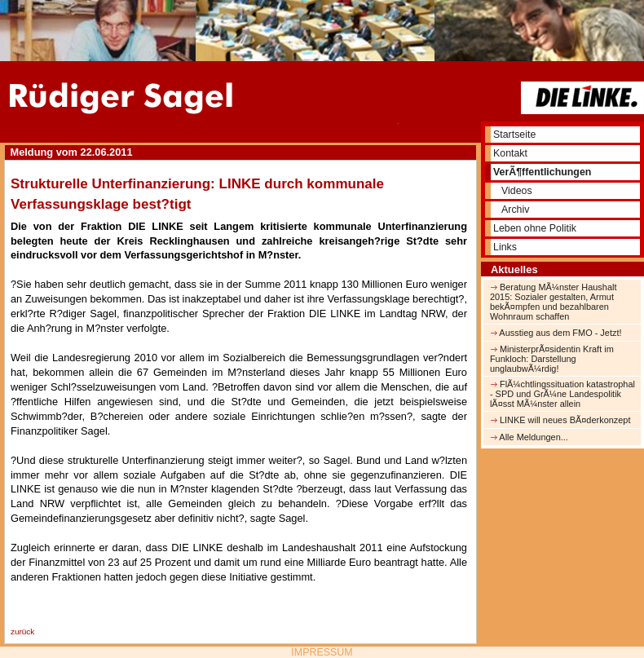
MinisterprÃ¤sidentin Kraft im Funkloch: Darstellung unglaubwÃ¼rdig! (552, 359)
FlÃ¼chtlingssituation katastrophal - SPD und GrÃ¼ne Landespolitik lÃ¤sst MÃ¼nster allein (562, 394)
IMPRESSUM (322, 652)
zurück (22, 632)
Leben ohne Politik (535, 228)
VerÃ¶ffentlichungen (542, 172)
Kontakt (510, 153)
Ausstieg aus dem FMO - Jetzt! (556, 333)
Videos (517, 191)
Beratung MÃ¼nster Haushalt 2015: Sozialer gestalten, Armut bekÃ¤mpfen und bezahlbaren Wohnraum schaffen (554, 302)
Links (505, 247)
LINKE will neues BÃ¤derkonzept (560, 420)
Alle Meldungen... (529, 437)
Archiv (515, 210)
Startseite (514, 135)
